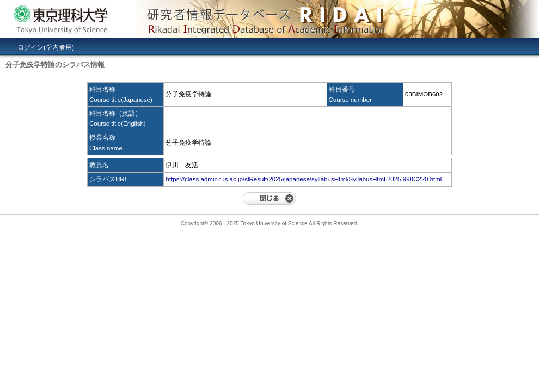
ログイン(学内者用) (46, 47)
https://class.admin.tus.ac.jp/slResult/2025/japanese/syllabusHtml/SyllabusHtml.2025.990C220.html (304, 179)
